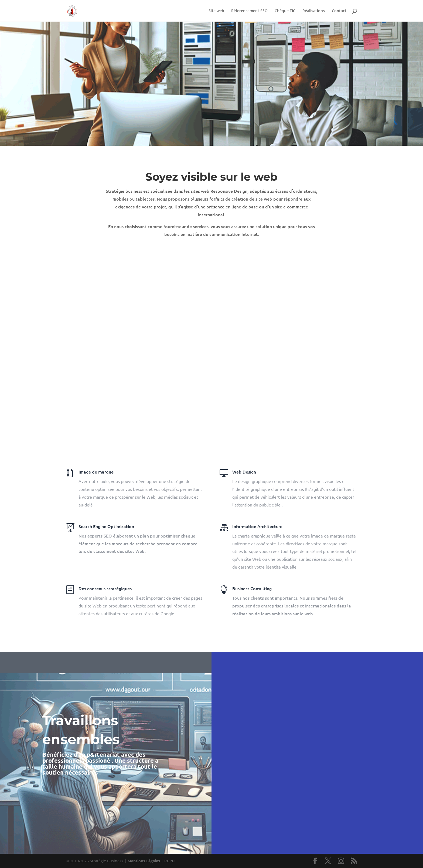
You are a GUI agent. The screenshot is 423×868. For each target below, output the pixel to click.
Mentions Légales (144, 861)
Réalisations (314, 11)
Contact (339, 11)
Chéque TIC (285, 11)
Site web (216, 11)
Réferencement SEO (249, 11)
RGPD (169, 861)
